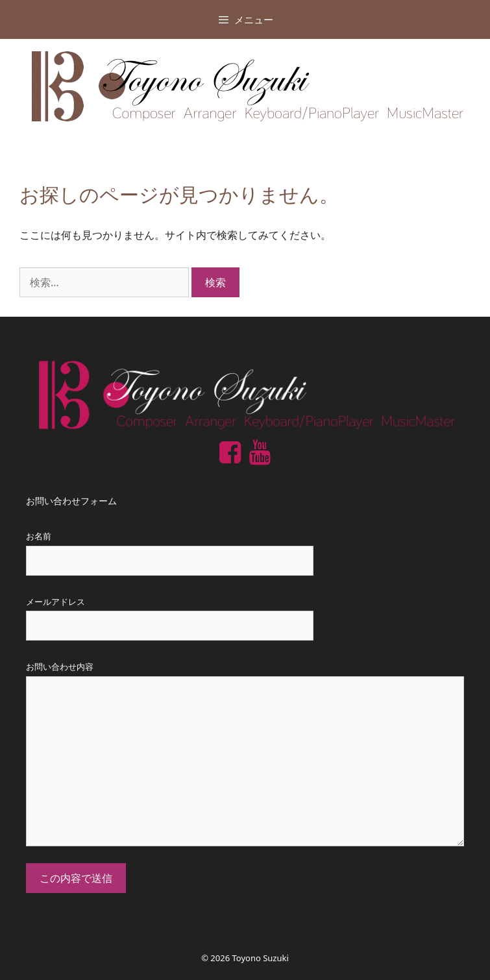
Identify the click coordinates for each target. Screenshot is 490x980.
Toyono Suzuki (261, 958)
